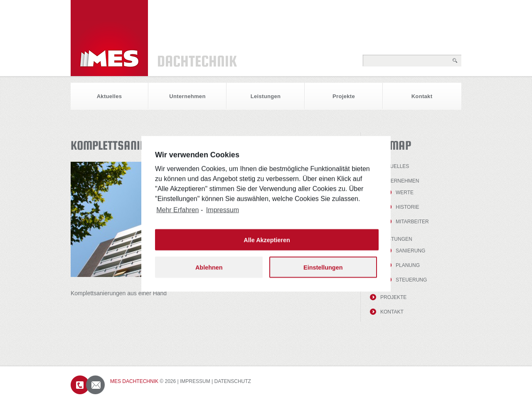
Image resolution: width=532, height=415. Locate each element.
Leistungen (266, 96)
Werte (405, 193)
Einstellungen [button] (323, 273)
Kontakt (422, 96)
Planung (408, 265)
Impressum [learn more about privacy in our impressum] (223, 216)
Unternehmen (187, 96)
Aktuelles (110, 96)
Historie (407, 207)
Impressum (195, 381)
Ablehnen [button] (209, 273)
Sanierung (410, 251)
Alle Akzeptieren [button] (267, 246)
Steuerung (411, 280)
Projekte (344, 96)
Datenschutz (233, 381)
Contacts (88, 385)
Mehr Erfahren (177, 216)
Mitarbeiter (412, 222)
